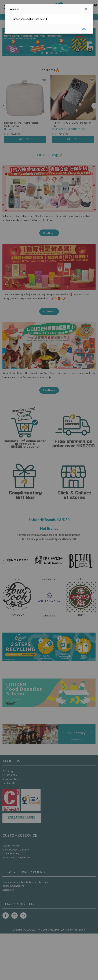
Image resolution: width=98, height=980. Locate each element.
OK (84, 29)
